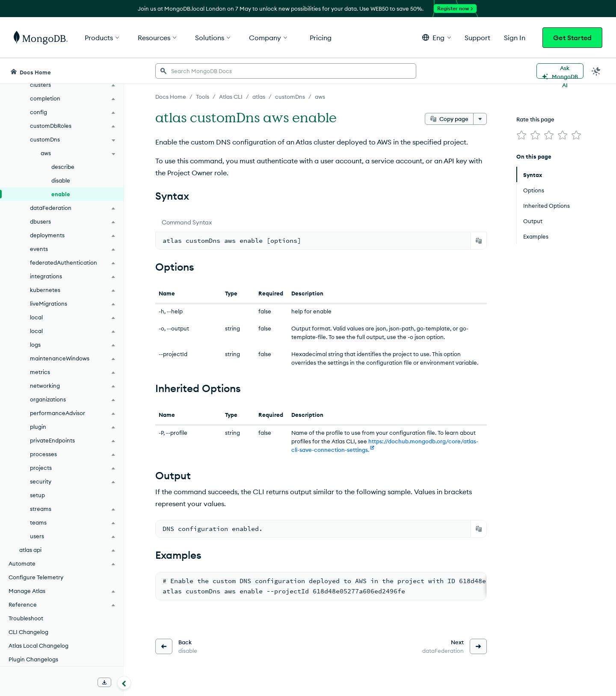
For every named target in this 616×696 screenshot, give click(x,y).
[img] (521, 135)
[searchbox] (286, 71)
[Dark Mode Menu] (596, 71)
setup (37, 495)
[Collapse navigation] (124, 683)
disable (61, 180)
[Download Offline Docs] (104, 682)
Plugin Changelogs (33, 659)
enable (61, 194)
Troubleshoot (26, 618)
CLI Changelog (28, 632)
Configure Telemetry (36, 577)
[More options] (480, 119)
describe (63, 167)
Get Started (572, 38)
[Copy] (479, 241)
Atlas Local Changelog (38, 646)
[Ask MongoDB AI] (560, 71)
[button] (437, 37)
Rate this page (535, 119)
